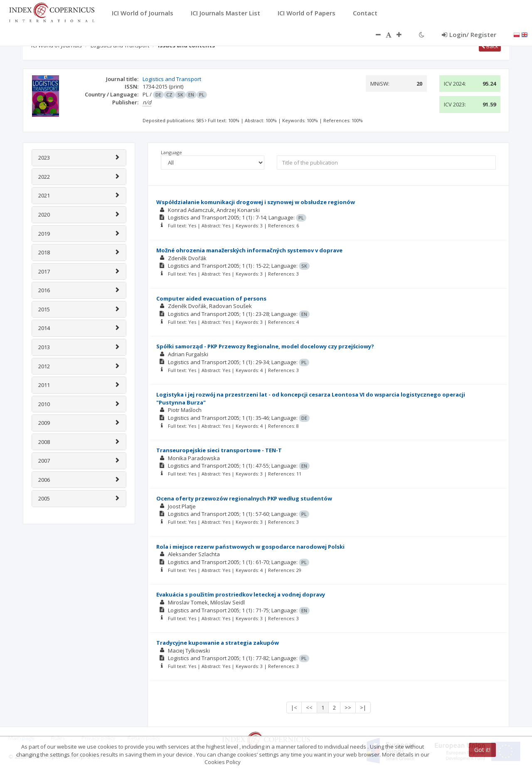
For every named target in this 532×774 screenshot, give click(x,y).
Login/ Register (469, 35)
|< (294, 707)
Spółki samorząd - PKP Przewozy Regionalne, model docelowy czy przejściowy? (265, 346)
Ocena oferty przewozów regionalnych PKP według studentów (244, 498)
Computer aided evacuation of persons (211, 298)
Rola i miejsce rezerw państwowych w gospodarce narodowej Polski (250, 547)
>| (363, 707)
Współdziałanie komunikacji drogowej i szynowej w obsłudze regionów (256, 202)
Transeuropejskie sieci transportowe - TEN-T (219, 450)
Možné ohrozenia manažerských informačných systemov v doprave (249, 250)
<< (309, 707)
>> (348, 707)
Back (490, 46)
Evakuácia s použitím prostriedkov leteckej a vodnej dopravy (241, 594)
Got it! (482, 750)
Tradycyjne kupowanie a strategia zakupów (218, 643)
